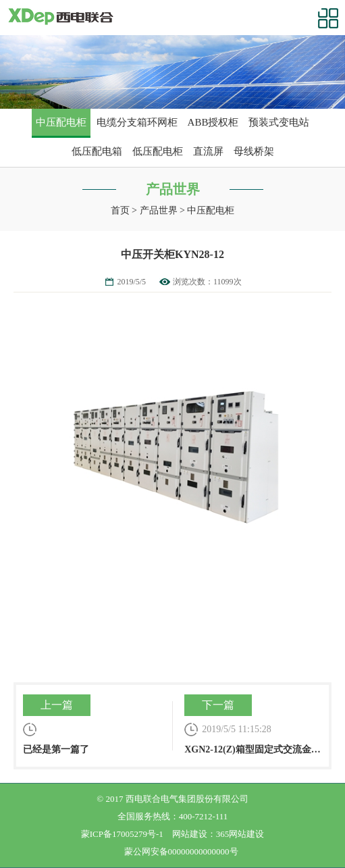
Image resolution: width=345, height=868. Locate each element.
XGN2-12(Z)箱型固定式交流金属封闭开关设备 (253, 724)
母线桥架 (254, 151)
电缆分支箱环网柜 (137, 122)
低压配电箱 (97, 151)
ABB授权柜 (213, 122)
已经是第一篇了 (92, 724)
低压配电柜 (158, 151)
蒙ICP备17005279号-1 (122, 834)
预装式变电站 (279, 122)
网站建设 (190, 834)
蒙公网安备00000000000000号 (181, 851)
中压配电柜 (61, 122)
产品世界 (159, 210)
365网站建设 (240, 834)
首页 (120, 210)
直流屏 (208, 151)
